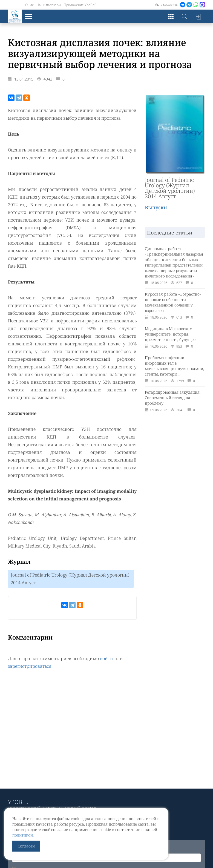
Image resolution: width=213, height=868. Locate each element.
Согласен (26, 846)
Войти (198, 16)
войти (106, 658)
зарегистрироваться (30, 666)
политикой (23, 835)
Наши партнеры (49, 5)
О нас (29, 5)
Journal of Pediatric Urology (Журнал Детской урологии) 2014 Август (70, 579)
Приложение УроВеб (80, 5)
